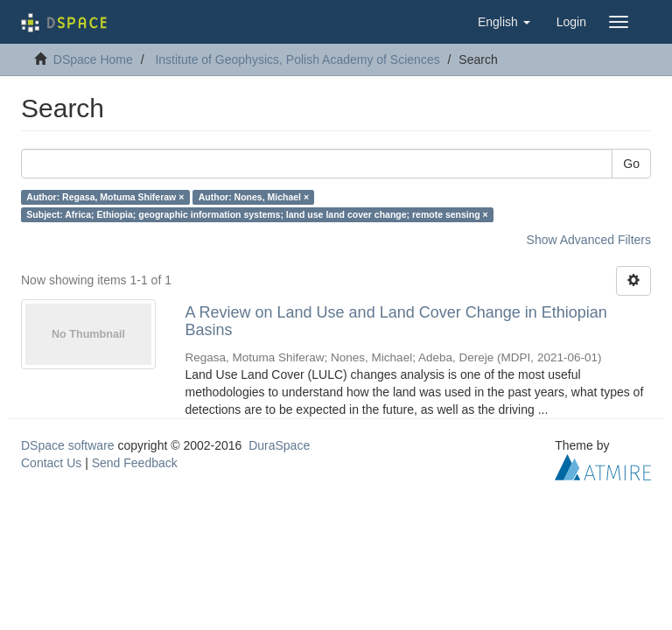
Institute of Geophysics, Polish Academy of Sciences (297, 59)
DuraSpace (279, 445)
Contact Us (51, 463)
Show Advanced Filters (589, 240)
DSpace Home (93, 59)
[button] (504, 22)
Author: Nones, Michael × (254, 197)
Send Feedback (135, 463)
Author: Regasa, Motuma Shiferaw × (105, 197)
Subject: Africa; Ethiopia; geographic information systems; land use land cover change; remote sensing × (257, 214)
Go (631, 164)
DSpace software (68, 445)
